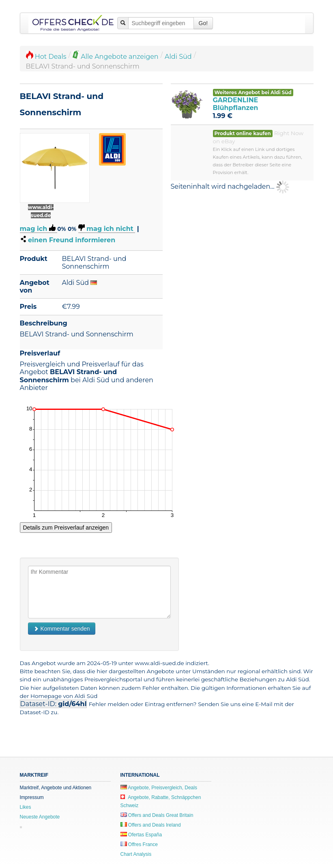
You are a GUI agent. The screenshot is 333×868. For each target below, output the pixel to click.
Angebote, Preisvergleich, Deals (159, 788)
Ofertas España (141, 835)
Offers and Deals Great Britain (157, 815)
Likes (26, 807)
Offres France (139, 844)
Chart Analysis (136, 854)
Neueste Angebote (40, 817)
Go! (203, 23)
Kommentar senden (62, 629)
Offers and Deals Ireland (151, 825)
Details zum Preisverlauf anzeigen (66, 528)
